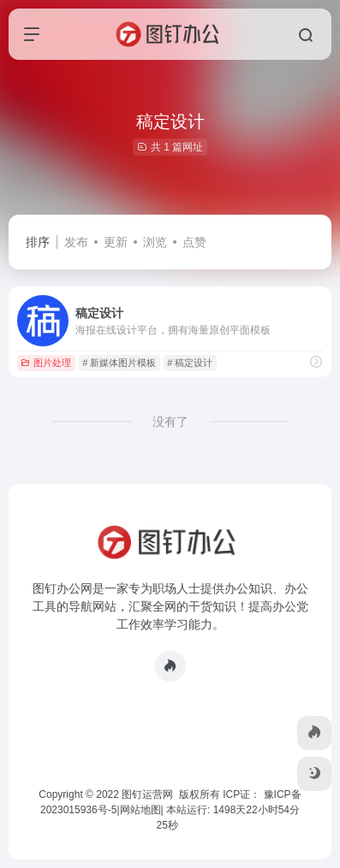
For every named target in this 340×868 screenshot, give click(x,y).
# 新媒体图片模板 (119, 363)
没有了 (170, 422)
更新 (116, 242)
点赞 (194, 242)
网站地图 (140, 810)
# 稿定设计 (190, 363)
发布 (76, 242)
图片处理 (46, 363)
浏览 (155, 242)
